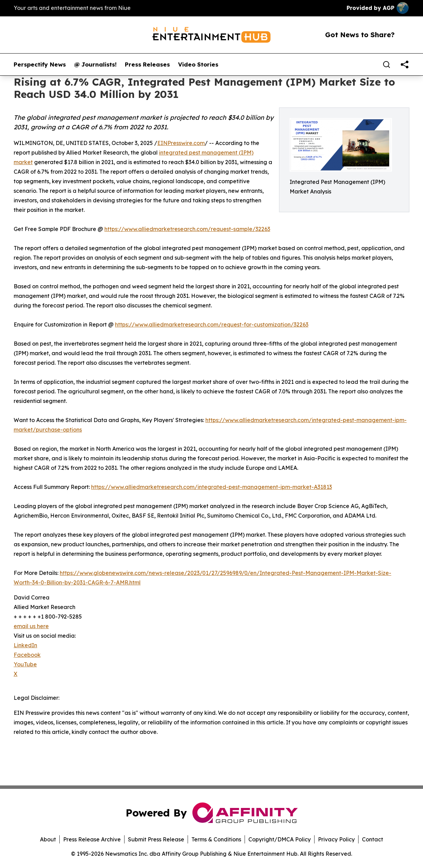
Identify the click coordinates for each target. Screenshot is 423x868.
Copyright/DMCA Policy (280, 839)
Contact (373, 839)
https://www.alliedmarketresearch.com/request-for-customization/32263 (212, 324)
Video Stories (198, 64)
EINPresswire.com (181, 143)
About (48, 839)
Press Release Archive (92, 839)
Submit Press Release (156, 839)
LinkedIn (25, 645)
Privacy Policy (336, 839)
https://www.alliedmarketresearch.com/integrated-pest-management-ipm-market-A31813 (211, 487)
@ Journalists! (95, 64)
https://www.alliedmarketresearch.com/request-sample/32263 (187, 229)
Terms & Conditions (216, 839)
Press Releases (147, 64)
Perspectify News (40, 64)
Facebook (27, 655)
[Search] (386, 64)
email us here (31, 626)
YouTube (25, 664)
